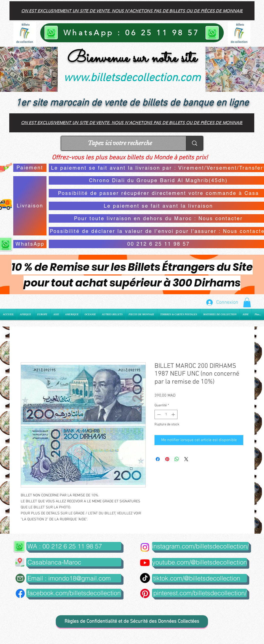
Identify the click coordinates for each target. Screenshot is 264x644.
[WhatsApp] (30, 244)
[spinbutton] (166, 414)
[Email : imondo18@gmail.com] (74, 578)
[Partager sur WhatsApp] (177, 459)
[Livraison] (30, 206)
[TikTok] (145, 578)
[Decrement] (158, 414)
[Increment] (174, 414)
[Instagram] (145, 547)
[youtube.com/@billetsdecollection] (199, 562)
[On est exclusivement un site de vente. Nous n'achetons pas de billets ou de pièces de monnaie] (132, 11)
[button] (247, 302)
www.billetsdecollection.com (132, 78)
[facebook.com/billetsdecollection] (74, 593)
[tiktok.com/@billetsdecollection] (199, 578)
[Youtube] (145, 563)
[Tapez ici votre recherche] (120, 143)
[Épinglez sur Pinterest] (167, 459)
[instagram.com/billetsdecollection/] (200, 546)
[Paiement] (30, 168)
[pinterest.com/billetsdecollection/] (199, 593)
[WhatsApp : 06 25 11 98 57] (132, 33)
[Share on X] (186, 459)
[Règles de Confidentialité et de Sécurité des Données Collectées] (132, 621)
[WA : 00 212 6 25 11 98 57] (74, 546)
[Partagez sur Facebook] (158, 459)
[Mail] (20, 578)
